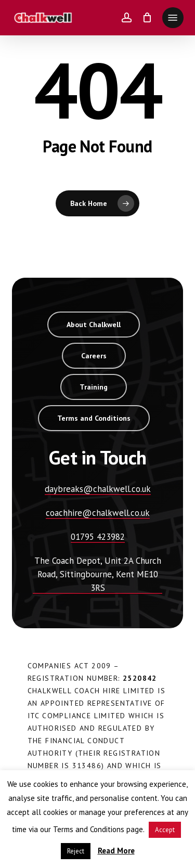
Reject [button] (76, 851)
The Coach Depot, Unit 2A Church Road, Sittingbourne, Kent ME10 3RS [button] (98, 574)
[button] (173, 18)
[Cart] (147, 18)
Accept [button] (165, 830)
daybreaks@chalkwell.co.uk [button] (98, 489)
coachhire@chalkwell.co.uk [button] (98, 513)
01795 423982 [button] (98, 537)
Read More (116, 851)
